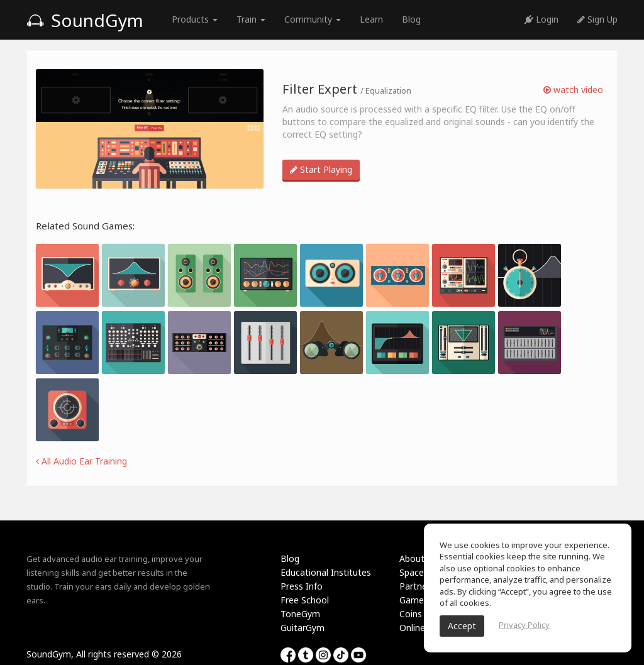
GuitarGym (303, 628)
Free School (305, 600)
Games (414, 600)
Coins (411, 614)
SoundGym (85, 20)
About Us (418, 558)
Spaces (414, 572)
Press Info (302, 586)
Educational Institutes (326, 572)
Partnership (423, 586)
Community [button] (313, 19)
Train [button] (251, 19)
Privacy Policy (524, 625)
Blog (411, 19)
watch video (573, 90)
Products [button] (195, 19)
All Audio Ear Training (81, 461)
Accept (462, 626)
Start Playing (321, 169)
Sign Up (597, 19)
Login (541, 19)
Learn (371, 19)
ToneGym (300, 614)
